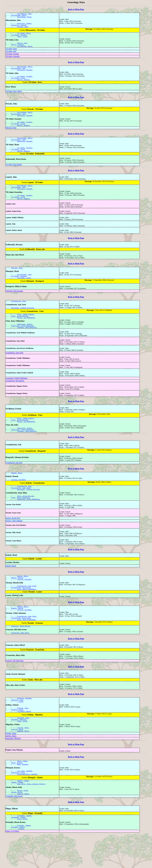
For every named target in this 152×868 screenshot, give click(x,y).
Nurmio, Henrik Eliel (13, 538)
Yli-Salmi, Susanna (12, 58)
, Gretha (21, 862)
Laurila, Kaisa (18, 757)
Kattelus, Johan (11, 761)
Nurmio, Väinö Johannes (14, 540)
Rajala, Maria (17, 824)
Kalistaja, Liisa (19, 802)
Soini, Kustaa (17, 791)
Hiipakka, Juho (23, 744)
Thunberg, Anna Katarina (27, 343)
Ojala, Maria (23, 852)
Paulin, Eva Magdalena (26, 332)
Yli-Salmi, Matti (24, 35)
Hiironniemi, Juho (19, 73)
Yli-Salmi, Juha (11, 55)
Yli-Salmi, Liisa (19, 83)
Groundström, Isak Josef (14, 480)
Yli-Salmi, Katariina (13, 60)
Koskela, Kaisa (18, 735)
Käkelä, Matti (17, 490)
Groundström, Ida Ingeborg (15, 396)
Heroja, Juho (23, 46)
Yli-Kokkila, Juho (25, 14)
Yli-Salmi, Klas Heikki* (14, 174)
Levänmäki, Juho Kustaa (14, 828)
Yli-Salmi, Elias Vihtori (14, 97)
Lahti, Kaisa (23, 748)
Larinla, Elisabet (19, 497)
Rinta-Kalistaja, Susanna (28, 804)
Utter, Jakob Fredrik (26, 328)
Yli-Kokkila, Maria (25, 50)
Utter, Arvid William (20, 330)
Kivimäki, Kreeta (19, 860)
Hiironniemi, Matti (19, 16)
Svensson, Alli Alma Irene (15, 685)
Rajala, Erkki (23, 822)
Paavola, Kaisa (23, 825)
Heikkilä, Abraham (25, 723)
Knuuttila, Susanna (19, 27)
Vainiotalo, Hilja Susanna (14, 304)
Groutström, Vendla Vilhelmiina (17, 393)
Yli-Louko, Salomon (25, 800)
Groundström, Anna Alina (14, 368)
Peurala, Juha (17, 280)
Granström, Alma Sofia (21, 657)
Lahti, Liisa (23, 39)
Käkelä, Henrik (11, 586)
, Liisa (21, 727)
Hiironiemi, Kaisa (25, 18)
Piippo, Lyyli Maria (12, 865)
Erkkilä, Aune (23, 28)
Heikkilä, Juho (18, 725)
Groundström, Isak (19, 314)
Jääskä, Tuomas (23, 811)
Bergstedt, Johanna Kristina (23, 321)
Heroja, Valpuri (18, 48)
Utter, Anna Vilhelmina (21, 517)
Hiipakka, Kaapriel (19, 746)
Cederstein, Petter (25, 339)
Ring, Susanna (23, 793)
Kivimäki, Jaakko (24, 858)
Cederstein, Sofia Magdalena (23, 341)
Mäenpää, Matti (11, 135)
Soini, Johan (23, 789)
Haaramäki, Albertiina (13, 766)
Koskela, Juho (23, 733)
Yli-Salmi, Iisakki (19, 37)
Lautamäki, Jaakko (25, 848)
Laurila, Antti (23, 755)
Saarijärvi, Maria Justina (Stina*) (32, 815)
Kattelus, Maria (11, 764)
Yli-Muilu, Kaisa (24, 737)
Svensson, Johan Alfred (21, 650)
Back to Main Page (76, 9)
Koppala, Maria (23, 759)
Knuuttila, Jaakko (25, 25)
